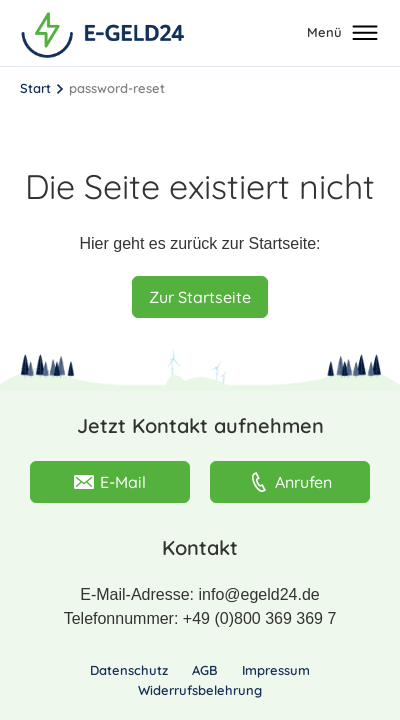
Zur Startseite (200, 297)
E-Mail (110, 482)
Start (35, 88)
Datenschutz (129, 670)
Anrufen (290, 482)
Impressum (276, 670)
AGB (205, 670)
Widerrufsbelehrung (200, 690)
